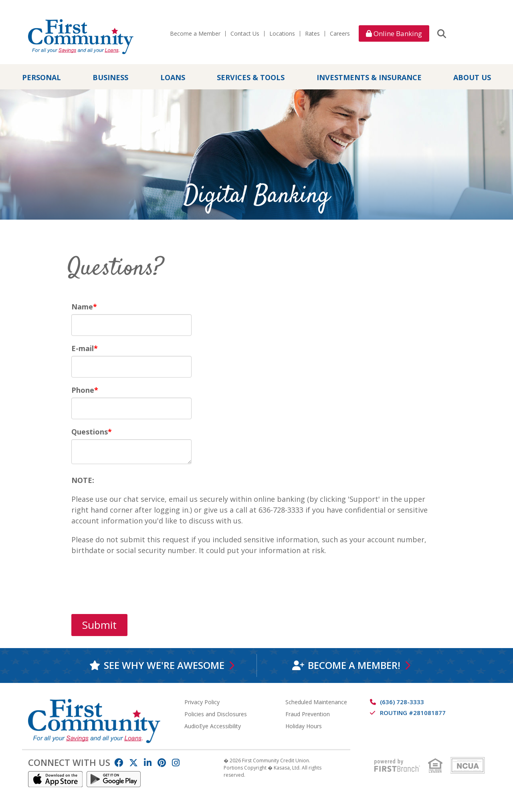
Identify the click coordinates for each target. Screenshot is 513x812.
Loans (173, 77)
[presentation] (132, 580)
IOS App (55, 779)
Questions (90, 432)
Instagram (176, 762)
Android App (114, 779)
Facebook (119, 762)
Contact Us (245, 34)
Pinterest (162, 762)
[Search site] (442, 33)
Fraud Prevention (308, 714)
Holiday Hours (304, 726)
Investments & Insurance (369, 77)
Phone (83, 390)
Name (82, 307)
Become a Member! (354, 665)
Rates (312, 34)
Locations (282, 34)
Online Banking (394, 33)
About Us (472, 77)
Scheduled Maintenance (316, 702)
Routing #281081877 (413, 712)
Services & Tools (251, 77)
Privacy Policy (202, 702)
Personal (41, 77)
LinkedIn (148, 762)
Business (110, 77)
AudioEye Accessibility (213, 726)
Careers (340, 34)
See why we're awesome (164, 665)
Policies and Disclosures (216, 714)
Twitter (133, 762)
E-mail (83, 348)
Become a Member (195, 34)
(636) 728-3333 (402, 701)
